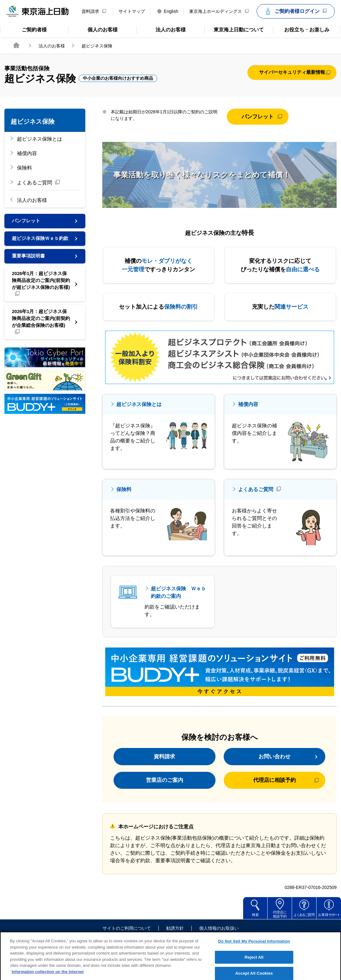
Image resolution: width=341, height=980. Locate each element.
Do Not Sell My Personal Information (254, 953)
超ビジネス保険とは (40, 139)
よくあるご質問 (39, 182)
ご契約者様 (25, 29)
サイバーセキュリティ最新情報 (292, 73)
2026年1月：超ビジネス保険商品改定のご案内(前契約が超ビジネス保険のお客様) (40, 295)
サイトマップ (132, 11)
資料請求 (94, 11)
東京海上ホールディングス (219, 11)
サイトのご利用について (127, 934)
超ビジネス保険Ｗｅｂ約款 (40, 243)
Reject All (254, 969)
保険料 (24, 168)
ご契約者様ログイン (295, 11)
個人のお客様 (93, 29)
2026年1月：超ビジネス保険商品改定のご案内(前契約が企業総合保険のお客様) (40, 336)
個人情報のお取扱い (219, 934)
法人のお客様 (161, 29)
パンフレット (31, 221)
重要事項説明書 (29, 265)
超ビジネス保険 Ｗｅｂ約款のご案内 (178, 592)
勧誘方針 (175, 934)
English (168, 11)
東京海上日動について (234, 29)
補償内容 (27, 153)
